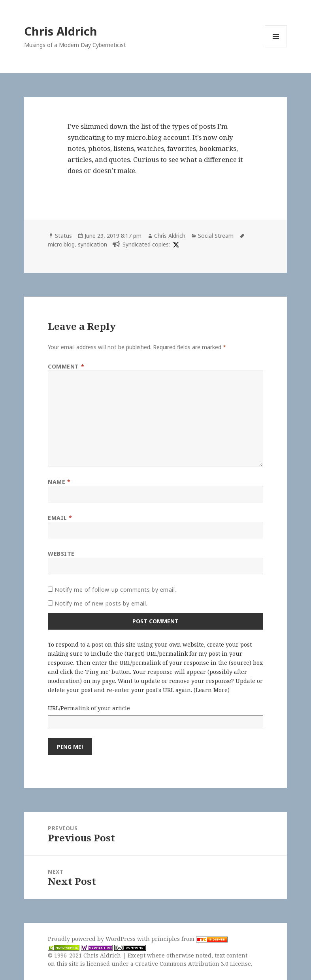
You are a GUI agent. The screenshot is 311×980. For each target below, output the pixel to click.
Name (59, 482)
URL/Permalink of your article (89, 708)
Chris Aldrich (61, 31)
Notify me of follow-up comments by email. (115, 590)
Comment (66, 366)
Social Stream (216, 236)
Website (61, 554)
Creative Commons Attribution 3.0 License (193, 964)
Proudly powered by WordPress (92, 939)
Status (63, 236)
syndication (92, 244)
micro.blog (61, 244)
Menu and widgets (276, 47)
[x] (175, 244)
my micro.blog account (152, 137)
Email (60, 518)
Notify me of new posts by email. (101, 603)
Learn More (212, 690)
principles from (189, 939)
